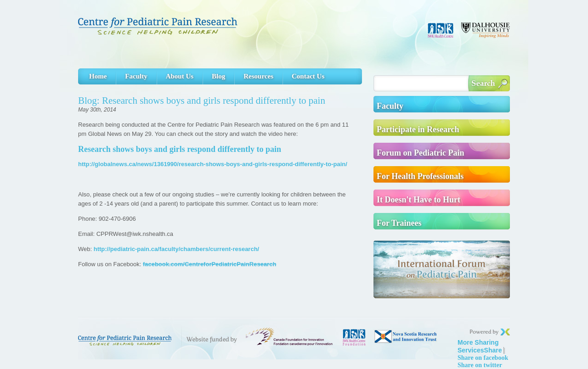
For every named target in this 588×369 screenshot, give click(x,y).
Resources (258, 76)
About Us (180, 76)
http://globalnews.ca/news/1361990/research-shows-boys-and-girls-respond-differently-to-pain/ (213, 164)
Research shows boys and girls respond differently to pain (180, 149)
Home (98, 76)
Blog (218, 76)
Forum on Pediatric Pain (420, 153)
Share (480, 346)
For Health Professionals (420, 176)
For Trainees (399, 223)
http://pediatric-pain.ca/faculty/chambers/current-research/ (177, 249)
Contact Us (308, 76)
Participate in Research (418, 129)
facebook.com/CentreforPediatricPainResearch (209, 264)
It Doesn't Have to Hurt (418, 200)
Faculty (136, 76)
